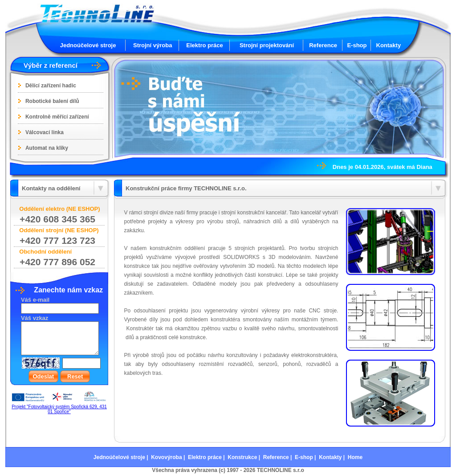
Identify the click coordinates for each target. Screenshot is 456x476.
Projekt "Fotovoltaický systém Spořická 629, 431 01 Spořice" (59, 409)
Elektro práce (204, 45)
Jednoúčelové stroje (88, 45)
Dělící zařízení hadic (51, 86)
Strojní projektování (267, 45)
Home (355, 457)
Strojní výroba (153, 45)
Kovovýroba (166, 457)
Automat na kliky (47, 148)
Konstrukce (242, 457)
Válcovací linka (45, 132)
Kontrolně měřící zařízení (57, 117)
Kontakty (389, 45)
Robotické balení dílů (52, 101)
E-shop (357, 45)
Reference (323, 45)
